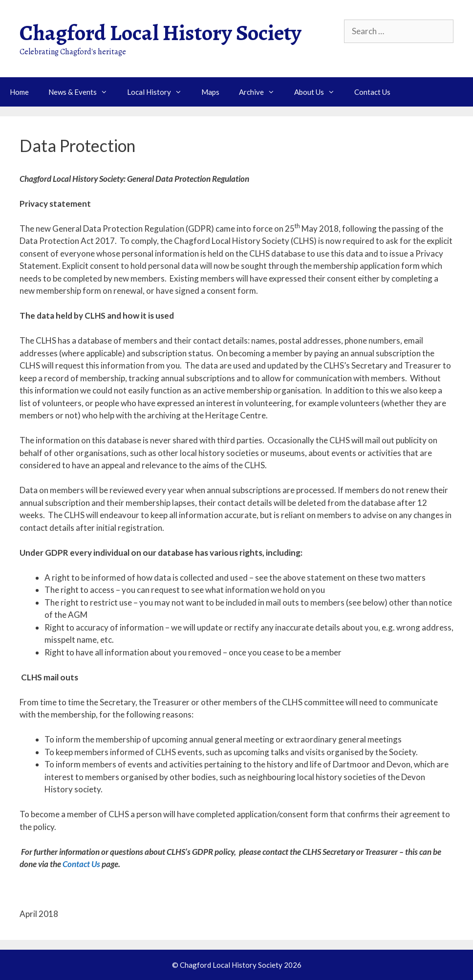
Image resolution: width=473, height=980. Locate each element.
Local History (159, 92)
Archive (262, 92)
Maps (210, 92)
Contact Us (372, 92)
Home (19, 92)
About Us (319, 92)
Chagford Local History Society (161, 33)
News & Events (83, 92)
